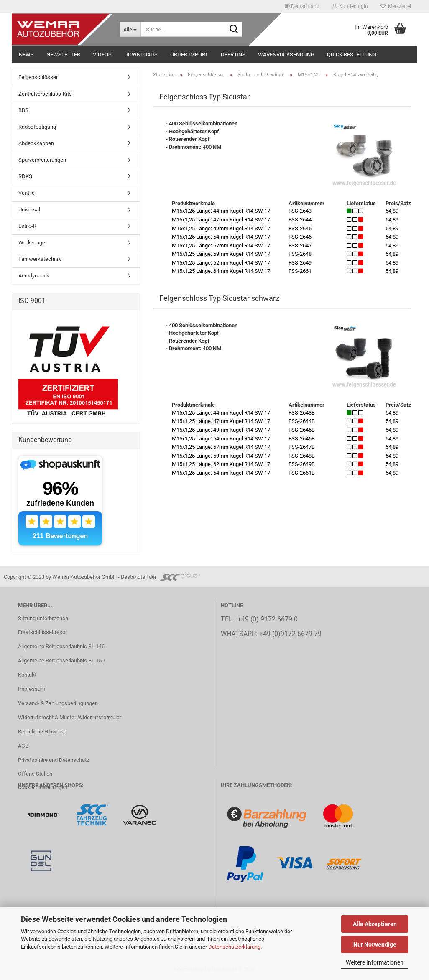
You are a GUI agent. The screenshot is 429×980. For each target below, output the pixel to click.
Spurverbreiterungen (42, 160)
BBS (23, 110)
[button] (302, 6)
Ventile (27, 193)
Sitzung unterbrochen (43, 618)
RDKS (25, 176)
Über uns (233, 55)
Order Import (189, 55)
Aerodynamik (34, 276)
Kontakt (27, 675)
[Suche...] (130, 29)
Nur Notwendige (375, 944)
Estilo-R (27, 226)
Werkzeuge (32, 243)
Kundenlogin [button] (350, 6)
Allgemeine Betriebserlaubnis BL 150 (61, 661)
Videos (102, 55)
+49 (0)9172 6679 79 (290, 634)
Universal (29, 210)
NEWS (26, 55)
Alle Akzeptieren (375, 924)
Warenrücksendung (286, 55)
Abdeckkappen (36, 143)
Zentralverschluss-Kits (45, 94)
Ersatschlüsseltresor (42, 632)
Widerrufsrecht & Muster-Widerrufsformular (70, 717)
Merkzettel (396, 6)
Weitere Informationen (375, 962)
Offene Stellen (35, 774)
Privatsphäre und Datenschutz (54, 760)
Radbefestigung (37, 127)
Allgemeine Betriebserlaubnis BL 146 (61, 646)
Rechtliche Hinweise (42, 732)
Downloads (141, 55)
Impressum (32, 689)
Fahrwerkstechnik (40, 259)
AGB (23, 746)
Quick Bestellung (352, 55)
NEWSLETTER (63, 55)
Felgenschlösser (38, 77)
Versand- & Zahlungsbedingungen (58, 703)
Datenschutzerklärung (234, 947)
